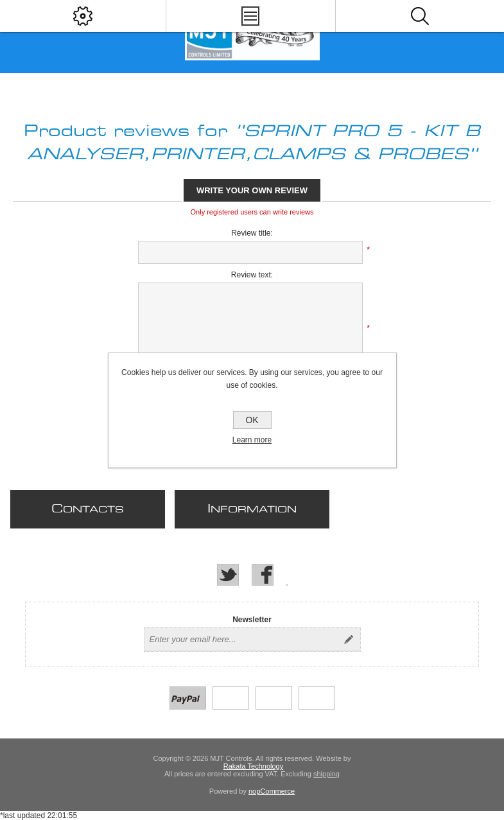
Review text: (252, 275)
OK (252, 420)
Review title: (252, 233)
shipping (326, 774)
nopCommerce (272, 791)
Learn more (252, 440)
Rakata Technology (253, 766)
